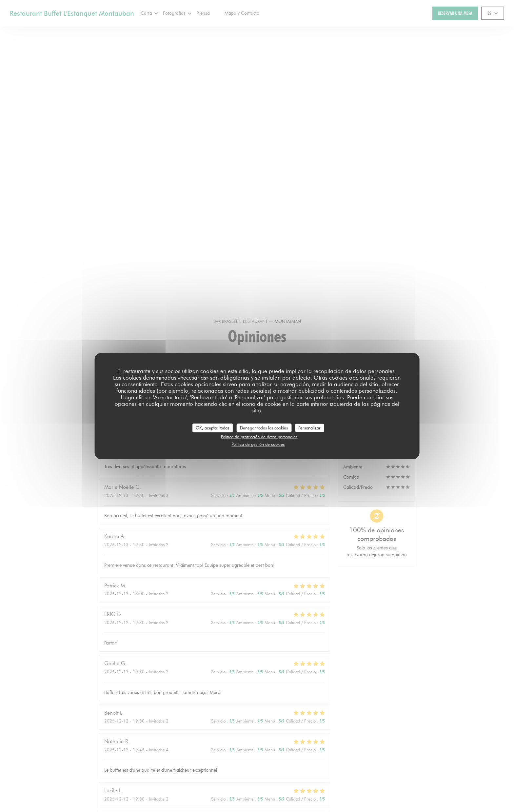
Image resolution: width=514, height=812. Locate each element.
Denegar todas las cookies (264, 427)
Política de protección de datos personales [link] (259, 437)
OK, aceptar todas (212, 427)
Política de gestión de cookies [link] (258, 444)
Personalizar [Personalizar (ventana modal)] (309, 427)
